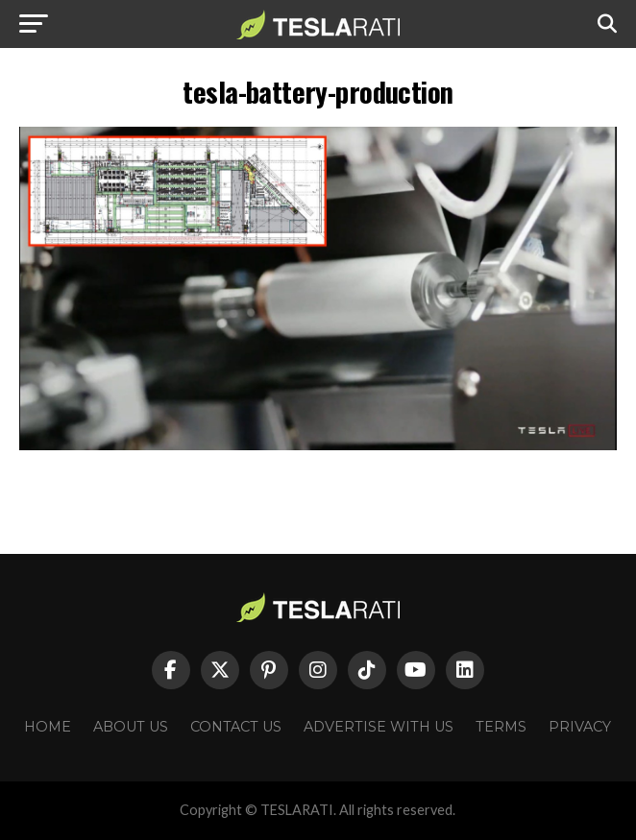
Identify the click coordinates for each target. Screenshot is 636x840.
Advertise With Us (379, 727)
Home (48, 727)
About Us (131, 727)
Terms (501, 727)
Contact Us (236, 727)
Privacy (580, 727)
